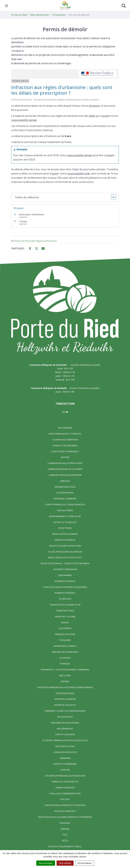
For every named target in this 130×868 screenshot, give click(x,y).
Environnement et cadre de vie (65, 516)
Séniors (65, 622)
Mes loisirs (65, 675)
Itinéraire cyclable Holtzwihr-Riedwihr (65, 711)
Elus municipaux (65, 493)
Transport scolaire (65, 617)
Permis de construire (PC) (65, 782)
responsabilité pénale (24, 120)
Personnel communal (65, 499)
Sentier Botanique (65, 693)
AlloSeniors (65, 628)
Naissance (65, 823)
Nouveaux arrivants (65, 811)
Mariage (65, 829)
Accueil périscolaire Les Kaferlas (65, 552)
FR (67, 412)
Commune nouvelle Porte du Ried (65, 463)
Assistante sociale (65, 746)
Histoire (65, 457)
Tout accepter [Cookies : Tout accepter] (46, 863)
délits (92, 116)
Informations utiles (65, 487)
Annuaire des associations (65, 723)
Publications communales (65, 451)
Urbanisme (65, 758)
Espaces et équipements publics (65, 846)
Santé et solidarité (65, 734)
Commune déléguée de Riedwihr (65, 475)
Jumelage (65, 481)
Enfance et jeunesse (65, 540)
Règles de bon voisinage (65, 534)
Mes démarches (65, 729)
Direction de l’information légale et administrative (35, 241)
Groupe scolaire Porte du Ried (65, 546)
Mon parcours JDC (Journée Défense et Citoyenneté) (65, 817)
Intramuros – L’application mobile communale (65, 670)
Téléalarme (65, 640)
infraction (94, 106)
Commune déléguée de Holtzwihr (65, 469)
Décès (65, 841)
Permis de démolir (65, 788)
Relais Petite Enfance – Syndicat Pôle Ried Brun (65, 563)
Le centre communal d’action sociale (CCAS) (65, 740)
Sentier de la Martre (65, 699)
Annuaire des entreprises (65, 652)
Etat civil (65, 799)
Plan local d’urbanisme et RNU (65, 793)
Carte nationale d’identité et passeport (65, 805)
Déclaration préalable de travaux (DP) (65, 776)
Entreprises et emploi (65, 646)
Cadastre (65, 770)
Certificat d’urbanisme (65, 764)
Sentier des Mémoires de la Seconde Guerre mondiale (65, 687)
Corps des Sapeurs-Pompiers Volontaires (65, 587)
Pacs (65, 835)
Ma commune (65, 428)
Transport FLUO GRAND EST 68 (65, 605)
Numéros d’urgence (65, 581)
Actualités (65, 658)
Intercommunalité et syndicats (65, 434)
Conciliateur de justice (65, 752)
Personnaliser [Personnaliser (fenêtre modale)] (85, 863)
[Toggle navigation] (6, 5)
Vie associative (65, 717)
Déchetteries (65, 528)
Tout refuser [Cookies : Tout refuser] (65, 863)
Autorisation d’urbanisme (31, 214)
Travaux (23, 221)
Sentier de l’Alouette (65, 705)
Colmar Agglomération (65, 440)
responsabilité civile (78, 174)
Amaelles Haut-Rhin (65, 634)
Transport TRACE (65, 611)
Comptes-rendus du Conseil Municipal (65, 504)
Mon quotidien (65, 510)
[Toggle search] (124, 5)
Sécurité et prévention (65, 569)
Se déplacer (65, 599)
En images (65, 664)
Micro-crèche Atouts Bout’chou (65, 557)
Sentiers (65, 681)
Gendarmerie (65, 575)
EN (64, 412)
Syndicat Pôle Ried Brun (65, 446)
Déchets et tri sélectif (65, 522)
